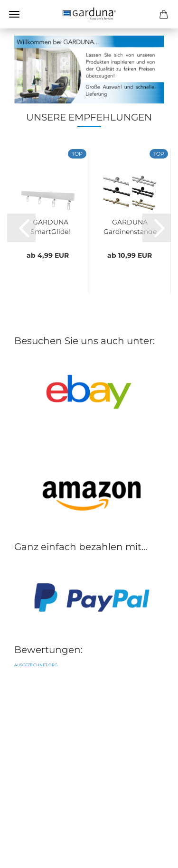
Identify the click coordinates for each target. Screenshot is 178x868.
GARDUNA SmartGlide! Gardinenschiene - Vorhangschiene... (50, 226)
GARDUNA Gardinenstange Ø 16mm (130, 226)
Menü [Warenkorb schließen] (14, 14)
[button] (21, 228)
